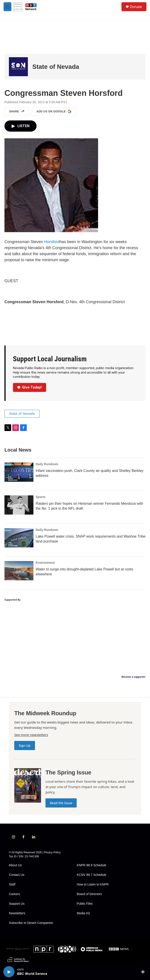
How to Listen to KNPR (93, 884)
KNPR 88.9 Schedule (92, 865)
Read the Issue (61, 803)
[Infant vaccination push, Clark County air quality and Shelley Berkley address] (19, 472)
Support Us (17, 904)
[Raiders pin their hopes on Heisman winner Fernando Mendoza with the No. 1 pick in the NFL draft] (19, 505)
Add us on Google (54, 111)
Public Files (85, 904)
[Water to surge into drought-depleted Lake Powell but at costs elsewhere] (19, 571)
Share (17, 111)
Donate (136, 7)
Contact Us (17, 875)
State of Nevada (56, 67)
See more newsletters (31, 735)
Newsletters (17, 913)
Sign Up (25, 746)
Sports (41, 497)
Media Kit (83, 913)
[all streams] (144, 972)
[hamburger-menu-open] (7, 7)
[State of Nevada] (18, 67)
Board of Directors (89, 894)
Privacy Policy (52, 852)
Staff (12, 884)
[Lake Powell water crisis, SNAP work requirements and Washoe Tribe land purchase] (19, 538)
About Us (15, 865)
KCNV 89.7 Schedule (92, 875)
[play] (9, 972)
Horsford (52, 242)
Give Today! (30, 387)
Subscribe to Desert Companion (31, 923)
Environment (45, 563)
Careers (14, 894)
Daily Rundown (47, 464)
